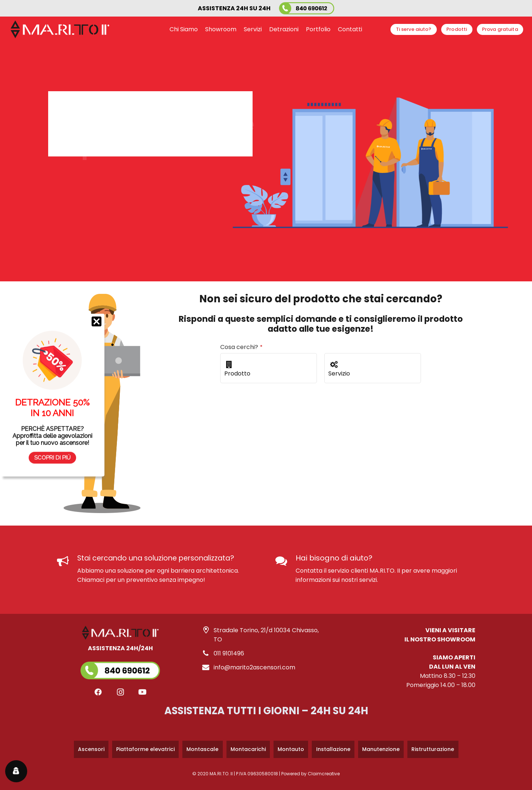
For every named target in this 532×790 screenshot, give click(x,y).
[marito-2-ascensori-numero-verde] (307, 8)
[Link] (120, 661)
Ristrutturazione (433, 749)
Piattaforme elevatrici (145, 749)
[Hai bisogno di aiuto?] (285, 561)
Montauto (291, 749)
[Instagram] (120, 692)
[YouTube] (142, 692)
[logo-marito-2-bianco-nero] (60, 29)
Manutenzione (381, 749)
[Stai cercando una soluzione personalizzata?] (67, 562)
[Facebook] (98, 692)
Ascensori (91, 749)
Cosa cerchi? (241, 347)
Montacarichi (248, 749)
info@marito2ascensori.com (254, 667)
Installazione (333, 749)
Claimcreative (324, 774)
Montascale (202, 749)
